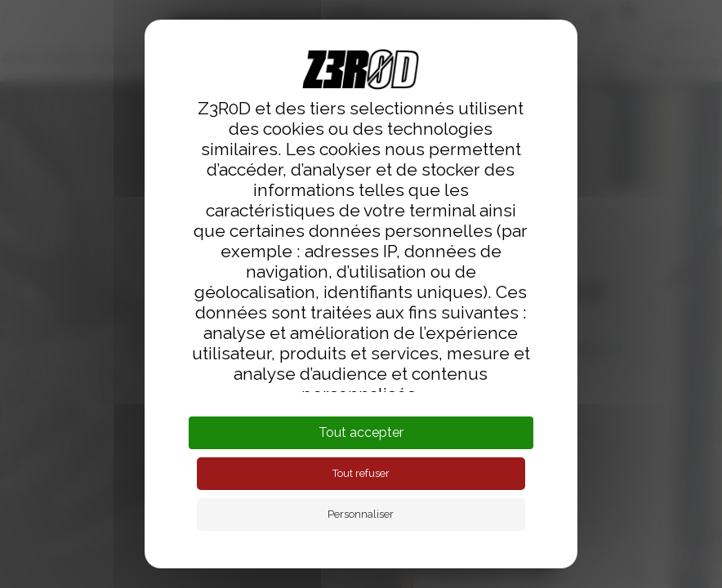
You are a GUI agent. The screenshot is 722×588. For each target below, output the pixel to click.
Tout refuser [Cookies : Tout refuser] (361, 473)
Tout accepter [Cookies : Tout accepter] (361, 432)
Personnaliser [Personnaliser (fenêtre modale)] (361, 514)
